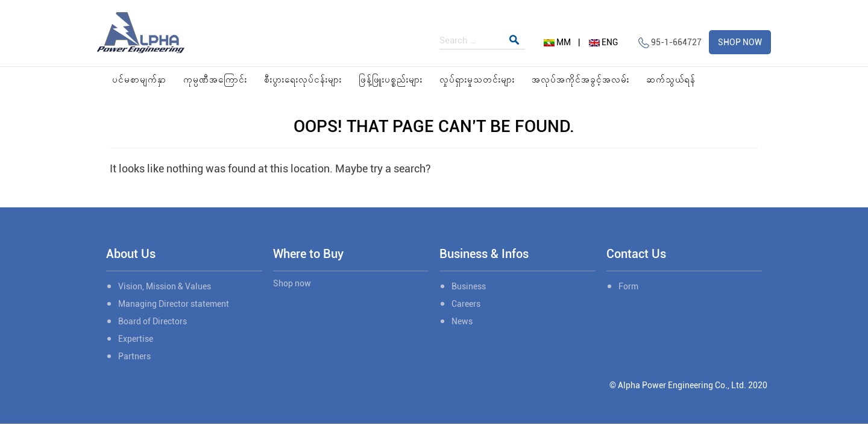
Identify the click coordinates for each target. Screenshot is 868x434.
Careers (466, 304)
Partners (134, 356)
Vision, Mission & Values (165, 286)
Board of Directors (153, 321)
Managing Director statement (174, 304)
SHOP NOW (740, 42)
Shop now (292, 283)
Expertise (136, 339)
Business (469, 286)
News (462, 321)
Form (628, 286)
